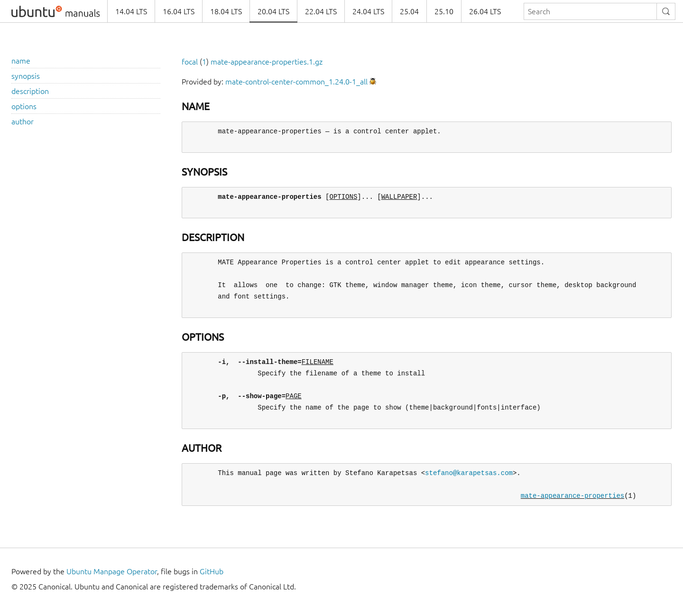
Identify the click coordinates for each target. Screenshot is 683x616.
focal (190, 62)
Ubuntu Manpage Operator (112, 571)
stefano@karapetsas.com (469, 473)
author (23, 121)
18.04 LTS (226, 11)
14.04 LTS (131, 11)
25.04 (409, 11)
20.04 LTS (273, 11)
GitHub (212, 571)
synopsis (26, 76)
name (21, 61)
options (24, 106)
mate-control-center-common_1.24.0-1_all (296, 82)
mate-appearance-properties (572, 496)
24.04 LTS (368, 11)
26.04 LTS (485, 11)
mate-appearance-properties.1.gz (267, 62)
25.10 (444, 11)
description (30, 91)
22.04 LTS (321, 11)
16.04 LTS (179, 11)
